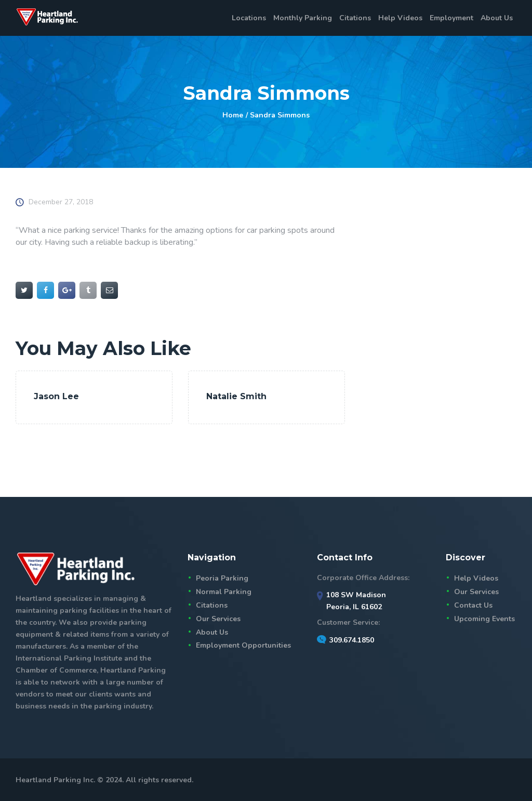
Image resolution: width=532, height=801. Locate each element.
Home (233, 115)
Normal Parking (224, 592)
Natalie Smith (236, 396)
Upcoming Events (484, 619)
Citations (212, 605)
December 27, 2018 (61, 202)
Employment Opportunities (243, 645)
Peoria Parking (222, 578)
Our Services (218, 619)
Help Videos (476, 578)
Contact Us (473, 605)
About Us (212, 632)
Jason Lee (56, 396)
